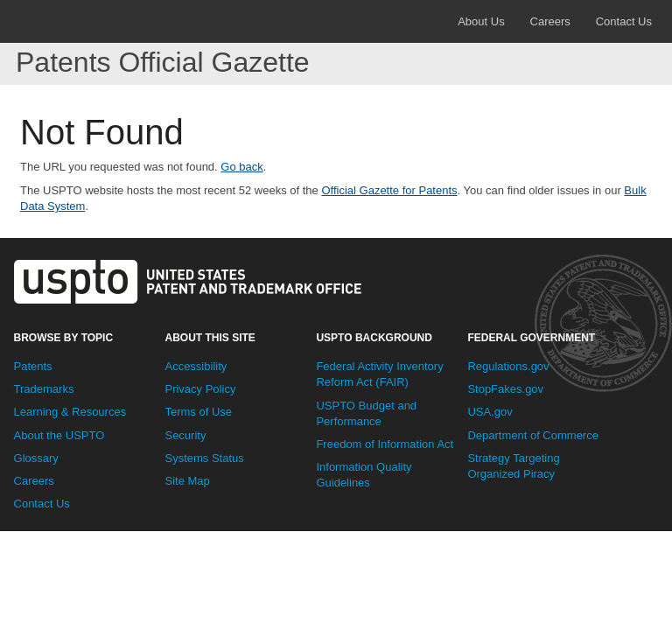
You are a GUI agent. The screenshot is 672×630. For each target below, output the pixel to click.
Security (185, 435)
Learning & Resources (70, 412)
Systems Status (204, 458)
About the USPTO (59, 435)
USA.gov (490, 412)
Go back (241, 167)
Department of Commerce (533, 435)
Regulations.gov (508, 366)
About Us (481, 21)
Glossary (36, 458)
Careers (550, 21)
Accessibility (196, 366)
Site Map (187, 481)
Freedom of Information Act (385, 444)
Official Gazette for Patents (389, 190)
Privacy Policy (200, 389)
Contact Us (624, 21)
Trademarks (44, 389)
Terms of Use (198, 412)
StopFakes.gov (505, 389)
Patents (33, 366)
